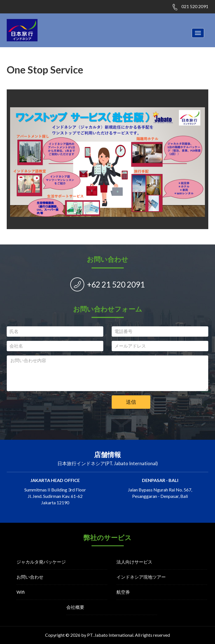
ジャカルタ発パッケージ (41, 562)
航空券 (123, 592)
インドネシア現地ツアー (141, 577)
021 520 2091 (195, 6)
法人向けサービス (134, 562)
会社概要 (75, 607)
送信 (131, 402)
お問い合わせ (30, 577)
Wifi (21, 592)
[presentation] (55, 406)
